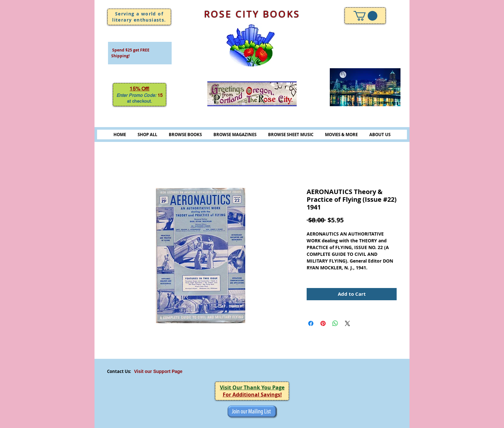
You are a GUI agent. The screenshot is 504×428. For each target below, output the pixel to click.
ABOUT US (380, 135)
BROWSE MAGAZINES (235, 135)
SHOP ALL (147, 135)
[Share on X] (347, 323)
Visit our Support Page (158, 371)
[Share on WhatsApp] (335, 323)
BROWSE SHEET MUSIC (291, 135)
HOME (120, 135)
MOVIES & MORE (341, 135)
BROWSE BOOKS (185, 135)
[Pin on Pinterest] (323, 323)
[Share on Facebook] (311, 323)
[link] (365, 16)
